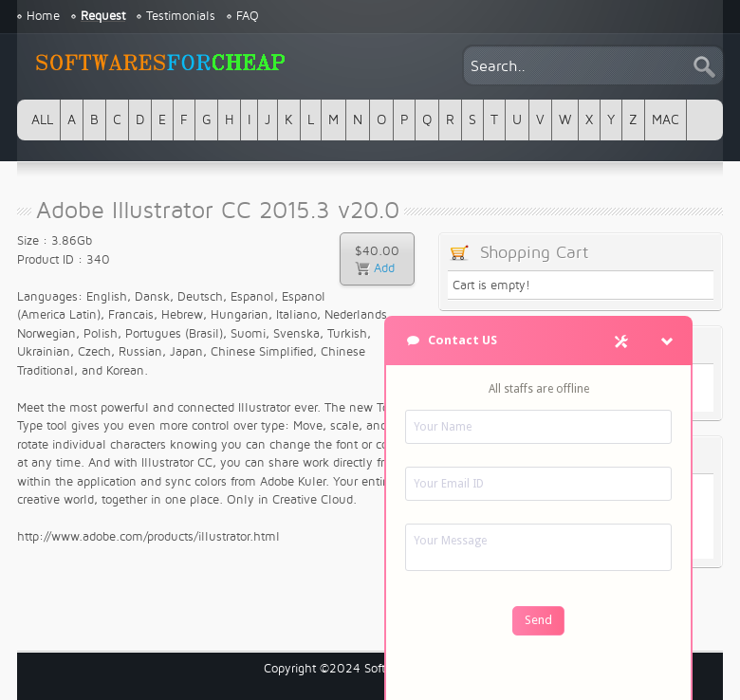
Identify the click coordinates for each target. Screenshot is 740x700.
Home (43, 16)
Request (103, 16)
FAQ (248, 16)
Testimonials (181, 16)
